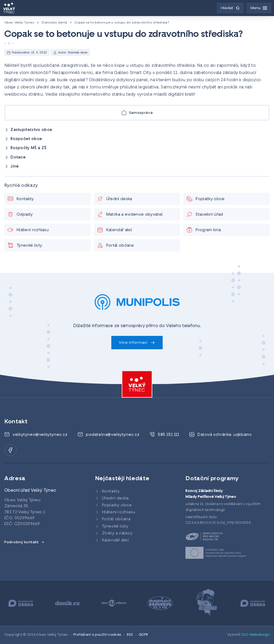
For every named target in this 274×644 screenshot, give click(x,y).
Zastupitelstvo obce (31, 130)
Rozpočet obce (26, 139)
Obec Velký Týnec (19, 23)
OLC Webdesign (256, 635)
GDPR (143, 635)
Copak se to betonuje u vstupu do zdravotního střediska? (122, 23)
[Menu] (259, 8)
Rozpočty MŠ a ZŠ (28, 148)
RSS (130, 635)
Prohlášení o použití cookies (97, 635)
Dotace (18, 158)
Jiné (15, 167)
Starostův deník (54, 23)
